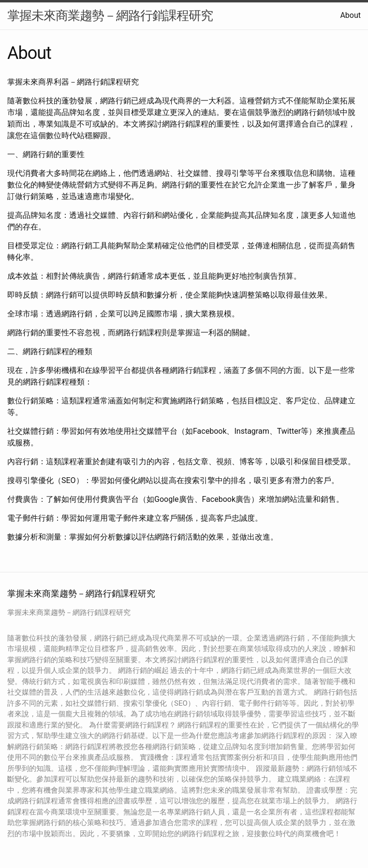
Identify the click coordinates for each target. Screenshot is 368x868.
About (350, 15)
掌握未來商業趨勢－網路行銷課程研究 (110, 15)
